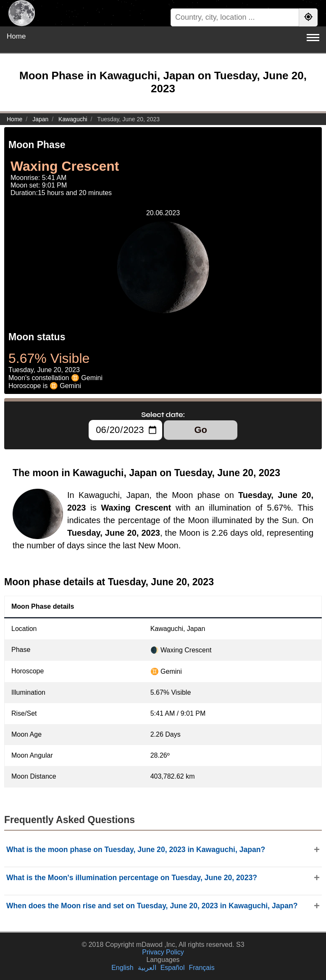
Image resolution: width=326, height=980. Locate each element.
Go (201, 430)
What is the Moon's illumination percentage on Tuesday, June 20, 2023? (132, 878)
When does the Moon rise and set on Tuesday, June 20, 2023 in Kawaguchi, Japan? (152, 906)
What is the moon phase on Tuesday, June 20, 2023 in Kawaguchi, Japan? (136, 850)
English (122, 968)
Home (16, 36)
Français (201, 968)
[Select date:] (125, 430)
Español (173, 968)
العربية (147, 968)
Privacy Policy (163, 952)
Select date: (163, 414)
